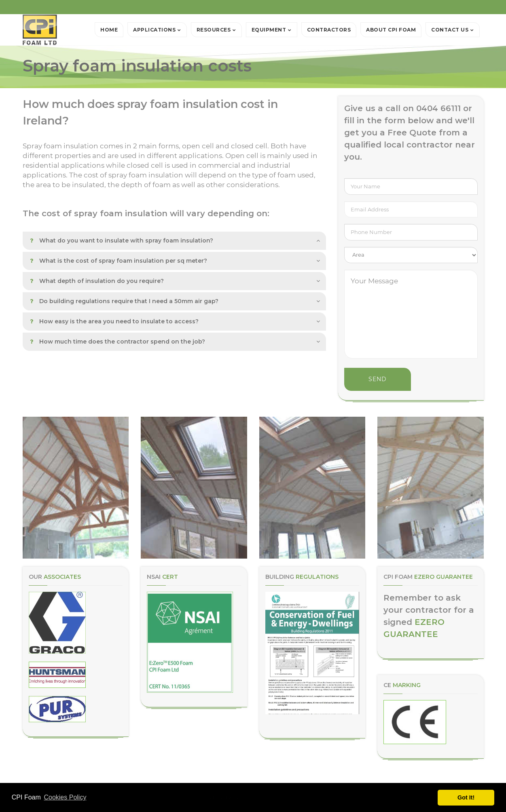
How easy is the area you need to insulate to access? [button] (114, 321)
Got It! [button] (466, 797)
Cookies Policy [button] (65, 797)
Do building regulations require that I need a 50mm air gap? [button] (124, 301)
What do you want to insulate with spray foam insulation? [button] (122, 240)
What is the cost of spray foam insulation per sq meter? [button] (119, 261)
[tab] (174, 241)
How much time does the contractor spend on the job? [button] (118, 342)
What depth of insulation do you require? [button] (97, 281)
